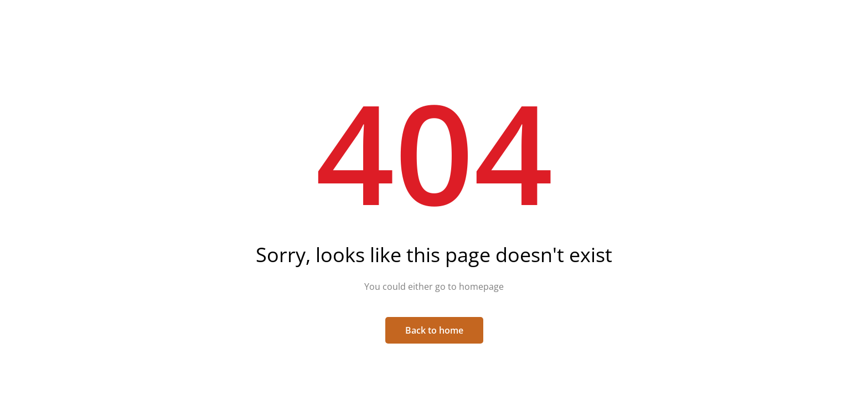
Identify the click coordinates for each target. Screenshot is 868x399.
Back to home (434, 330)
